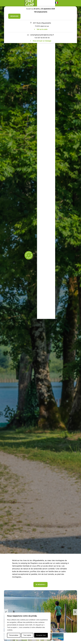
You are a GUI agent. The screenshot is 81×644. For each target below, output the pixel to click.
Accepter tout (41, 635)
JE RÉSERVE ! (40, 585)
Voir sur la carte (42, 29)
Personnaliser (14, 635)
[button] (57, 3)
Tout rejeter (27, 635)
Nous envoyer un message (42, 41)
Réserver (14, 16)
